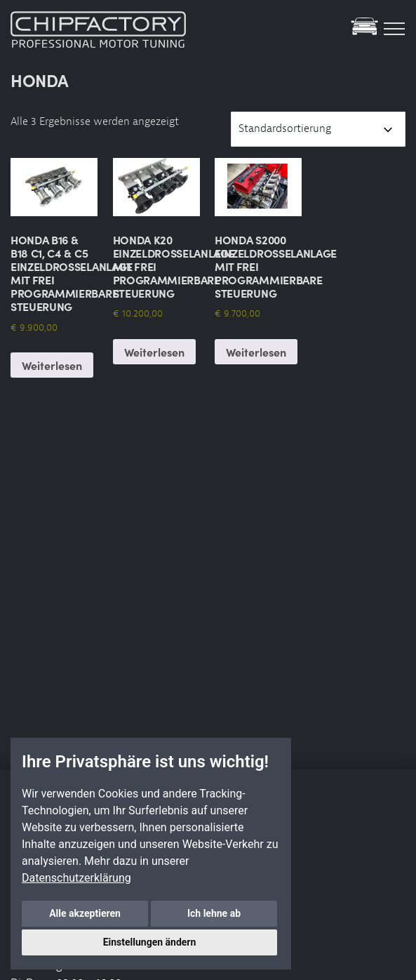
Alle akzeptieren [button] (85, 913)
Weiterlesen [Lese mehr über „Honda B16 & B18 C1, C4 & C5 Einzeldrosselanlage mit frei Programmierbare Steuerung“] (52, 365)
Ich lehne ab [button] (214, 913)
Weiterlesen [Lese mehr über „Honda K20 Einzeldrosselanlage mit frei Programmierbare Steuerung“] (154, 352)
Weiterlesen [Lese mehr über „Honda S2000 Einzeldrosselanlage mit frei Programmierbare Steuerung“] (256, 352)
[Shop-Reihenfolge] (318, 129)
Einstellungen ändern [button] (150, 942)
